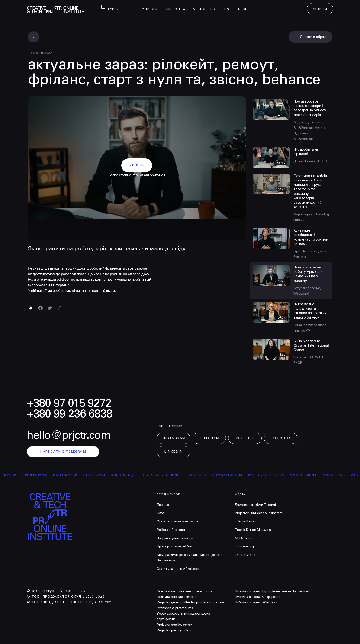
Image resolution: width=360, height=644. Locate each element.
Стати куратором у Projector (178, 569)
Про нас (163, 505)
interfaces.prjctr (246, 546)
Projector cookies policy (174, 625)
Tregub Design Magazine (253, 530)
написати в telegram (63, 452)
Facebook (281, 438)
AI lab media (244, 538)
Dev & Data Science (165, 475)
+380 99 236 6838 (70, 414)
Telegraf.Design (246, 521)
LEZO (229, 6)
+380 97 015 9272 (69, 403)
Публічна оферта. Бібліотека (256, 602)
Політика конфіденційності (177, 597)
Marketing (337, 475)
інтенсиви (97, 475)
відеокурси (68, 475)
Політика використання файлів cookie (185, 591)
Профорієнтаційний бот (175, 546)
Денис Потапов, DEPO (310, 161)
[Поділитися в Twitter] (50, 308)
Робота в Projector (171, 530)
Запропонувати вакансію (176, 538)
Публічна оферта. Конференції (257, 597)
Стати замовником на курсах (178, 521)
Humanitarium (230, 475)
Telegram (209, 438)
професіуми (38, 475)
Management (306, 475)
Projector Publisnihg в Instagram (259, 513)
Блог (244, 6)
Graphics (200, 475)
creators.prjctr (245, 555)
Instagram (174, 438)
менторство (206, 6)
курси (13, 475)
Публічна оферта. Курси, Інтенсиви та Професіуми (272, 591)
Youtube (245, 438)
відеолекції (126, 475)
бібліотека (178, 6)
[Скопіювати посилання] (59, 308)
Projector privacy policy (174, 630)
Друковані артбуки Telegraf (255, 505)
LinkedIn (173, 452)
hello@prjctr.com (69, 435)
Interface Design (269, 475)
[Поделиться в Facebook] (40, 308)
